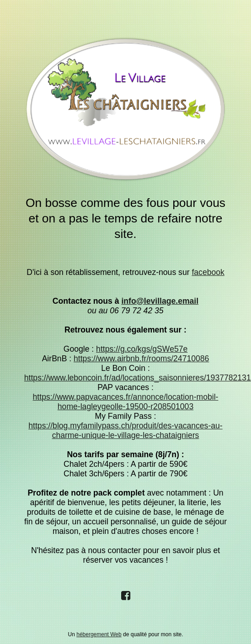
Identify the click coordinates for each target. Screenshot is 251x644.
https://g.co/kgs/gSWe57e (142, 349)
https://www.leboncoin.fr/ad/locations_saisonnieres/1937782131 (138, 378)
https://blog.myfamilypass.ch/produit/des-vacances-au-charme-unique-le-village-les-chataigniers (125, 430)
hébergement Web (99, 634)
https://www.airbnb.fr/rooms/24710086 (141, 359)
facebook (208, 272)
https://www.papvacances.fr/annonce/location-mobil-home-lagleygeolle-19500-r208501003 (126, 402)
